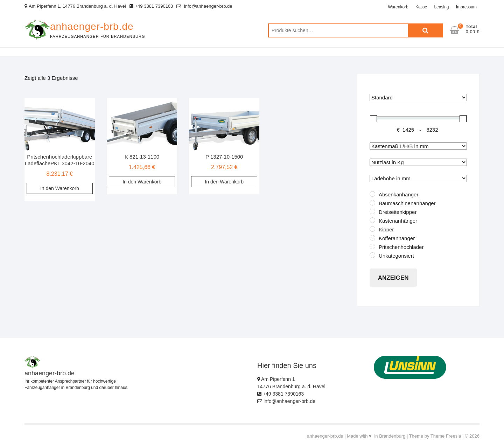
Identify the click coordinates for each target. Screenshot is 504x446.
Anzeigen (393, 278)
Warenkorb (398, 7)
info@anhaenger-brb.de (204, 6)
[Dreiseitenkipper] (372, 211)
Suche (426, 30)
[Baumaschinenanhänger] (372, 203)
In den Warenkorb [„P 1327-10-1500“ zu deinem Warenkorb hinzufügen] (224, 182)
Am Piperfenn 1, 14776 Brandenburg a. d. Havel (75, 6)
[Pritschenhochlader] (372, 246)
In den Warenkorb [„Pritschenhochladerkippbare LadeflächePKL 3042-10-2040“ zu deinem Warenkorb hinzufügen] (60, 188)
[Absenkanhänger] (372, 194)
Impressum (466, 7)
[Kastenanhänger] (372, 220)
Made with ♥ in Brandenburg (376, 436)
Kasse (421, 7)
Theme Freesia (446, 436)
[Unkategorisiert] (372, 255)
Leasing (441, 7)
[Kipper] (372, 229)
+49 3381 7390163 (151, 6)
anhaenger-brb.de (92, 26)
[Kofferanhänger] (372, 238)
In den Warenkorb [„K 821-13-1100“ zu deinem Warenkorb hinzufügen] (142, 182)
